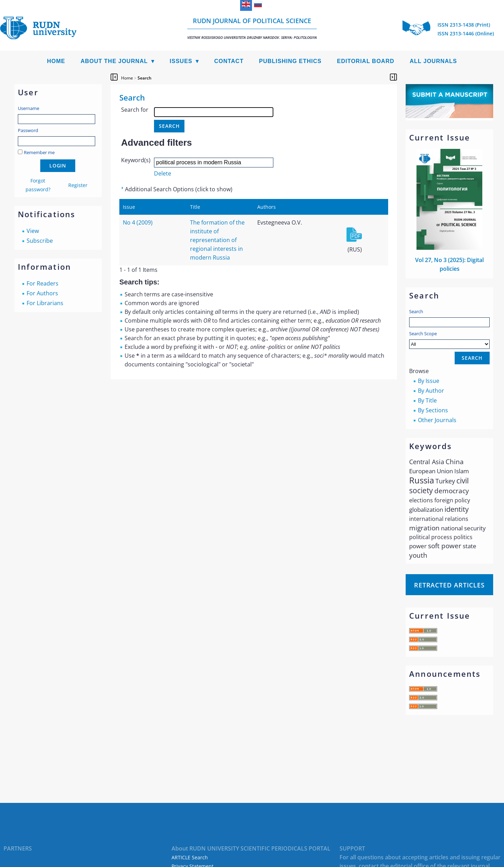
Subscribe (40, 241)
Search (416, 311)
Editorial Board (366, 61)
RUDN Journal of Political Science (252, 28)
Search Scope (449, 340)
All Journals (433, 61)
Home (56, 61)
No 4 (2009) (138, 222)
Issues (181, 61)
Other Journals (437, 420)
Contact (229, 61)
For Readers (43, 283)
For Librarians (45, 303)
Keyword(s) (136, 160)
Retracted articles (449, 585)
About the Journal (114, 61)
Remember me (39, 152)
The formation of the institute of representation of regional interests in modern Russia (217, 240)
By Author (431, 391)
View (33, 231)
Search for (135, 110)
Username (29, 108)
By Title (427, 400)
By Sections (433, 410)
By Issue (429, 381)
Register (78, 185)
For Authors (42, 293)
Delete (163, 173)
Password (28, 130)
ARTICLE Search (190, 857)
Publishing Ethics (290, 61)
